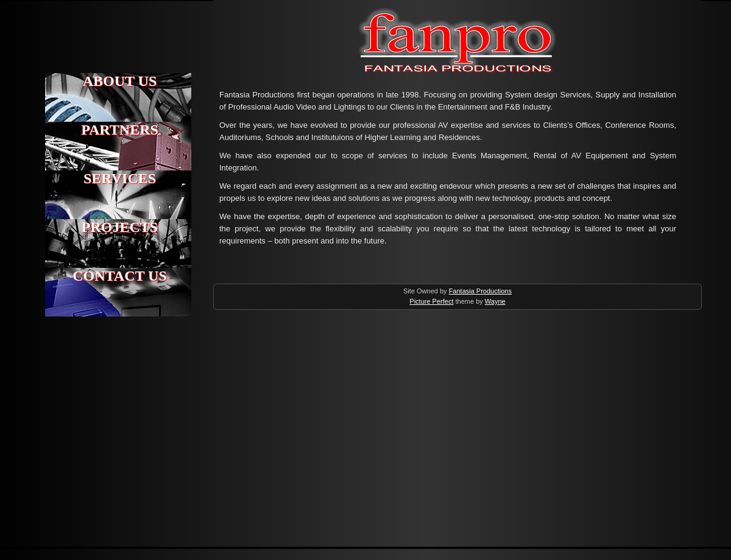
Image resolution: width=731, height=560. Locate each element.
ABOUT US (120, 81)
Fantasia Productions (312, 11)
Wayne (495, 301)
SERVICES (120, 178)
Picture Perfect (431, 301)
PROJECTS (120, 227)
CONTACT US (119, 276)
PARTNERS (120, 130)
